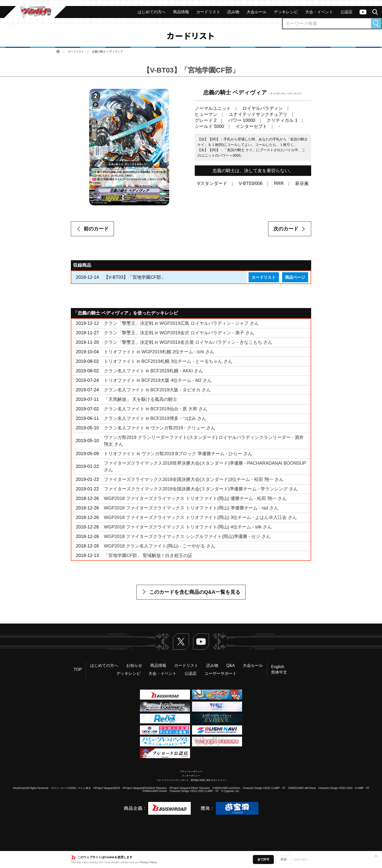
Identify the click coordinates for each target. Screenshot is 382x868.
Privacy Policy (148, 862)
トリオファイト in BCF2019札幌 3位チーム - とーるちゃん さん (168, 361)
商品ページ (295, 277)
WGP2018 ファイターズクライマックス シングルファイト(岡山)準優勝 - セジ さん (187, 536)
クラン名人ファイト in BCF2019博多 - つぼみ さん (155, 418)
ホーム (58, 52)
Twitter (181, 642)
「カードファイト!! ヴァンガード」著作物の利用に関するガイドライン (191, 780)
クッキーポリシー (191, 776)
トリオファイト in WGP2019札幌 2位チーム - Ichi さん (159, 352)
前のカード (96, 229)
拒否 (284, 859)
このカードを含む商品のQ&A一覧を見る (195, 592)
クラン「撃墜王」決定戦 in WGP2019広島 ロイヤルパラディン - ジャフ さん (181, 323)
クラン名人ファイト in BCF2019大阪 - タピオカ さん (157, 390)
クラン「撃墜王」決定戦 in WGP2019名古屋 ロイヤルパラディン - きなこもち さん (188, 342)
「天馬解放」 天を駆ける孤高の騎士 (141, 399)
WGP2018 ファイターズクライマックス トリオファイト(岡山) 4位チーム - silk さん (188, 527)
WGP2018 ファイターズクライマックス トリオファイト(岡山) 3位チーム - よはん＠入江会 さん (200, 517)
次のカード (286, 229)
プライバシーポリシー (191, 771)
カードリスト (76, 52)
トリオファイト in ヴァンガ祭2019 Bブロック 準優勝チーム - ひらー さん (178, 454)
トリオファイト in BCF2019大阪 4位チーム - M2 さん (158, 380)
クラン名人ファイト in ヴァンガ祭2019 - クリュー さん (160, 428)
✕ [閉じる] (376, 856)
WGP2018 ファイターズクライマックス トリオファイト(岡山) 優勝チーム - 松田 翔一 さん (195, 498)
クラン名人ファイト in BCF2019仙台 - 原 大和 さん (156, 409)
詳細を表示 (300, 859)
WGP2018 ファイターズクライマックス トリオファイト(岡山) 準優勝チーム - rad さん (191, 508)
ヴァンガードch (363, 12)
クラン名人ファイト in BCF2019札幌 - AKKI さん (153, 371)
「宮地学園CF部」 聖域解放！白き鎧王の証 (148, 555)
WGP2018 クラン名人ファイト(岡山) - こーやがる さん (160, 546)
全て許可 (263, 859)
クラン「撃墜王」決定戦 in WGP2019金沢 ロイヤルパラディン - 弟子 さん (179, 333)
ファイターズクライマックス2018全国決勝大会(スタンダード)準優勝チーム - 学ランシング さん (201, 489)
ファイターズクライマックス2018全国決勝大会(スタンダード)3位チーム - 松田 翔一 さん (194, 479)
